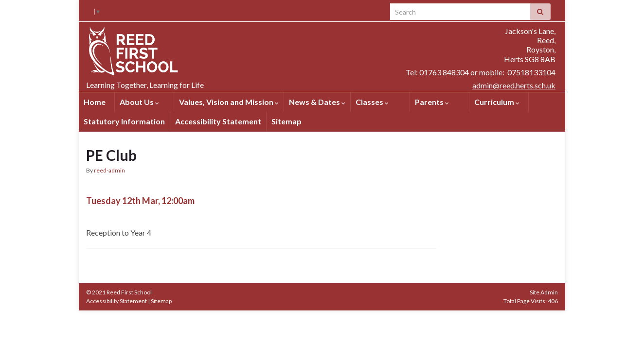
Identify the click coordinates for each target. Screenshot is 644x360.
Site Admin (544, 292)
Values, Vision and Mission (229, 102)
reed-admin (109, 170)
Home (95, 102)
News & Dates (317, 102)
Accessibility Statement (218, 121)
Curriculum (497, 102)
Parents (432, 102)
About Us (139, 102)
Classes (372, 102)
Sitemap (286, 121)
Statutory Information (124, 121)
